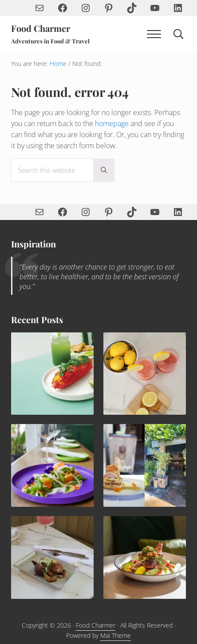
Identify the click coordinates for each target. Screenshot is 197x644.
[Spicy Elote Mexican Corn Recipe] (52, 374)
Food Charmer (41, 28)
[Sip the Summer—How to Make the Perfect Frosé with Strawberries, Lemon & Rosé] (145, 374)
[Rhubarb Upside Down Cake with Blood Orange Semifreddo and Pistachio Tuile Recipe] (145, 465)
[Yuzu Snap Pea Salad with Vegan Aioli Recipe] (52, 465)
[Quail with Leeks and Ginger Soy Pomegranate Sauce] (52, 557)
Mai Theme (116, 635)
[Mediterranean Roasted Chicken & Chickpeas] (145, 557)
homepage (112, 123)
